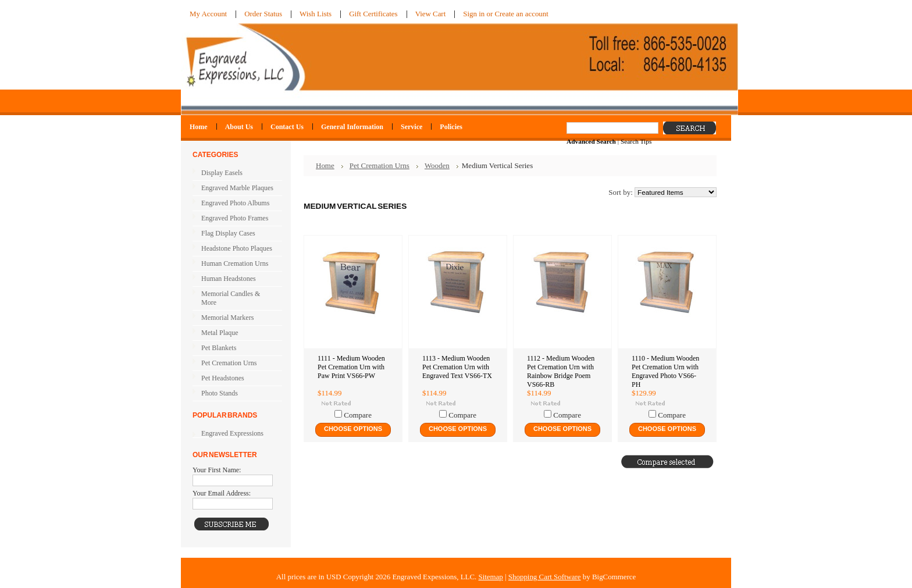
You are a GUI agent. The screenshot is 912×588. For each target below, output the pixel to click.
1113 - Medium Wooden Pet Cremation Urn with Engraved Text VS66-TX (457, 367)
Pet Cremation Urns (235, 364)
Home (325, 165)
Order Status (263, 14)
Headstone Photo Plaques (237, 248)
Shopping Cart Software (545, 577)
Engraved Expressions (232, 433)
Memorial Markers (227, 318)
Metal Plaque (220, 333)
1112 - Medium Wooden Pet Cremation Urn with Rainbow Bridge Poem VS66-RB (561, 371)
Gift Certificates (373, 14)
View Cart (431, 14)
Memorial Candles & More (231, 298)
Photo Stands (220, 393)
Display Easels (222, 173)
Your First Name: (217, 470)
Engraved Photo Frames (235, 219)
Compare (358, 415)
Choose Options (353, 429)
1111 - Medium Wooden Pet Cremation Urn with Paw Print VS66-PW (351, 367)
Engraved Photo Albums (235, 204)
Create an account (521, 14)
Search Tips (636, 141)
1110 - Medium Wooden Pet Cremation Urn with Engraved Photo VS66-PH (665, 371)
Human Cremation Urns (235, 264)
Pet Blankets (219, 348)
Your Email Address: (222, 493)
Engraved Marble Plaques (235, 188)
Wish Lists (316, 14)
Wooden (437, 165)
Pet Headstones (235, 379)
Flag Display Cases (235, 234)
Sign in (474, 14)
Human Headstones (229, 279)
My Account (208, 14)
